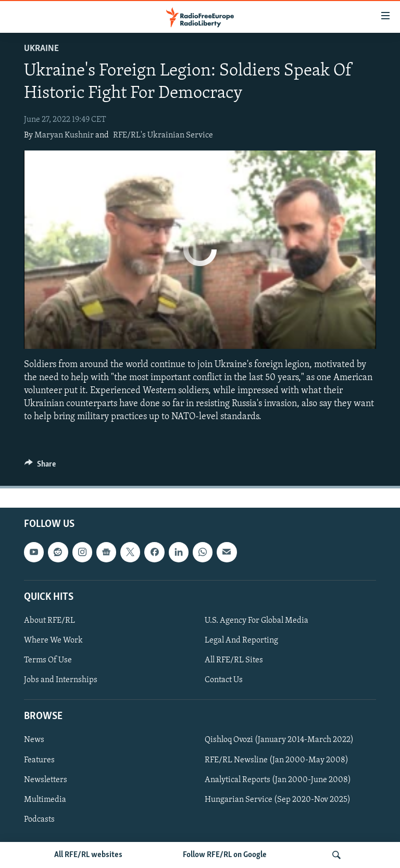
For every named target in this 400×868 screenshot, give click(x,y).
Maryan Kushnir (64, 135)
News (34, 740)
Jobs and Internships (61, 680)
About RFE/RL (49, 621)
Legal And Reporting (241, 640)
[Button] (40, 467)
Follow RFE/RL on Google (225, 855)
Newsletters (46, 779)
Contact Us (224, 680)
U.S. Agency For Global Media (257, 621)
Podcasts (39, 819)
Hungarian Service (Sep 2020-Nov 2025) (278, 799)
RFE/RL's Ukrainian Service (163, 135)
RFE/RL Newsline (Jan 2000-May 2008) (277, 760)
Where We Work (53, 640)
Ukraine (41, 49)
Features (39, 760)
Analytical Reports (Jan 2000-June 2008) (278, 779)
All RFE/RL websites (88, 855)
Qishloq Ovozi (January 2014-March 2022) (279, 740)
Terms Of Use (48, 660)
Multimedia (45, 799)
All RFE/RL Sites (234, 660)
